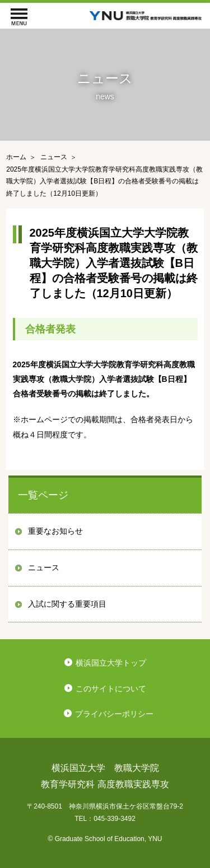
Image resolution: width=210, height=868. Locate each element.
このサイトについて (111, 689)
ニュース (44, 567)
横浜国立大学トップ (111, 663)
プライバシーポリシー (114, 714)
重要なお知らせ (55, 531)
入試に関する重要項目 (67, 604)
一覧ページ (43, 495)
